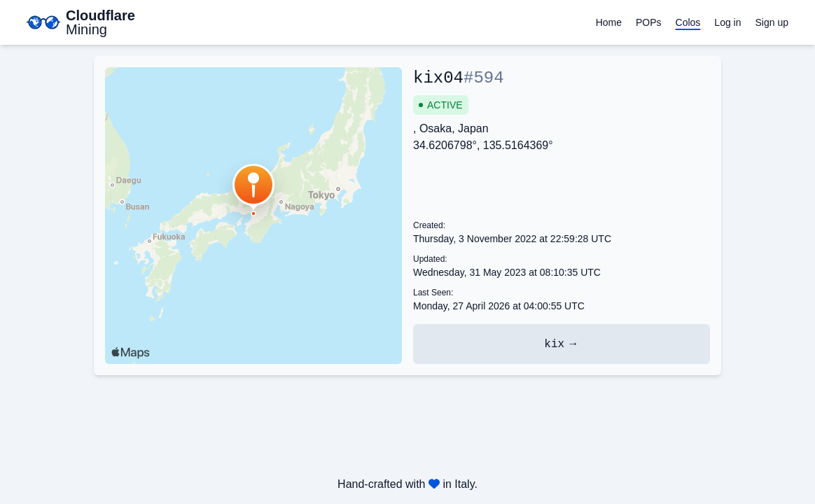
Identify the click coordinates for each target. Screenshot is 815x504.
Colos (688, 22)
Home (609, 22)
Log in (727, 22)
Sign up (772, 22)
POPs (649, 22)
